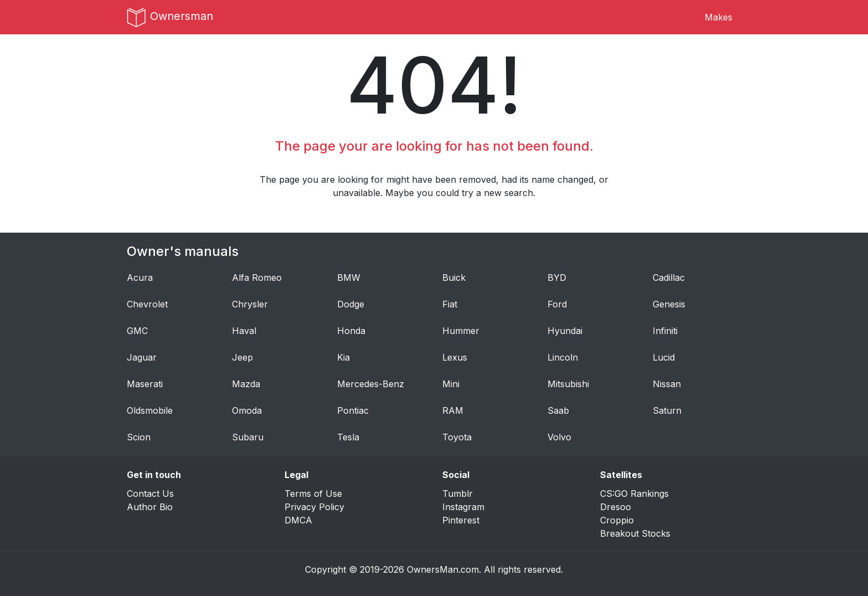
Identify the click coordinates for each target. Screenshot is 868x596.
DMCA (298, 520)
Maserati (145, 384)
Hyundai (565, 331)
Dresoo (616, 507)
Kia (343, 357)
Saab (558, 410)
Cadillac (669, 278)
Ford (557, 304)
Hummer (461, 331)
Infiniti (665, 331)
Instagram (463, 507)
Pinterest (461, 520)
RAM (453, 410)
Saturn (667, 410)
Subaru (248, 437)
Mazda (246, 384)
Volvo (559, 437)
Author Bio (150, 507)
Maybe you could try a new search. (460, 193)
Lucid (664, 357)
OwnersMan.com (443, 569)
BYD (557, 278)
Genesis (669, 304)
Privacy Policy (314, 507)
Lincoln (563, 357)
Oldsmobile (150, 410)
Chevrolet (147, 304)
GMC (137, 331)
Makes (719, 17)
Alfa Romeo (257, 278)
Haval (244, 331)
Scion (139, 437)
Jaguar (142, 357)
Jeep (242, 357)
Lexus (455, 357)
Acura (140, 278)
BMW (349, 278)
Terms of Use (313, 494)
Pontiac (353, 410)
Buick (454, 278)
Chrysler (250, 304)
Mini (451, 384)
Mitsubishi (568, 384)
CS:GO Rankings (634, 494)
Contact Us (150, 494)
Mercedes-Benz (371, 384)
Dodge (351, 304)
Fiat (450, 304)
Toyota (457, 437)
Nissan (667, 384)
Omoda (247, 410)
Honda (351, 331)
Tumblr (458, 494)
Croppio (617, 520)
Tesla (348, 437)
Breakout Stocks (635, 533)
